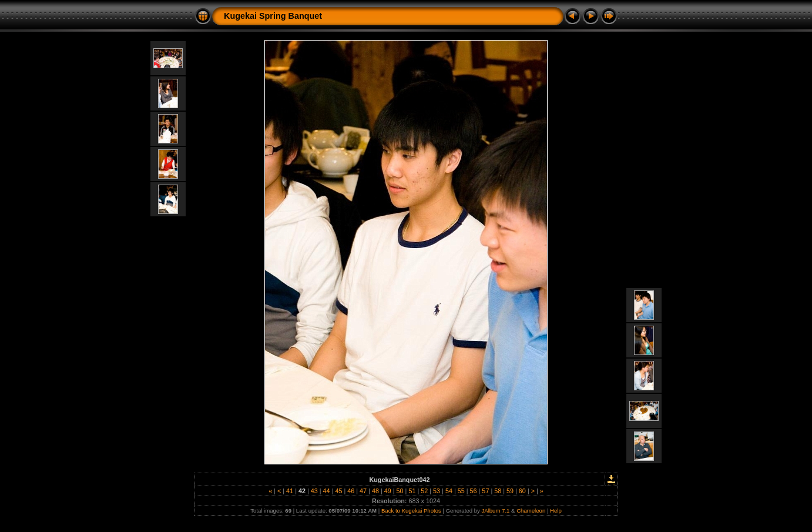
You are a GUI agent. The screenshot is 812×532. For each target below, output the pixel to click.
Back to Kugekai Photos (411, 511)
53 (437, 491)
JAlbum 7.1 (495, 511)
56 (474, 491)
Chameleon (531, 511)
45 (338, 491)
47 (363, 491)
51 (412, 491)
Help (556, 511)
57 (485, 491)
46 (351, 491)
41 (290, 491)
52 (424, 491)
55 (461, 491)
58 (498, 491)
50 (400, 491)
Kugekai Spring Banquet (273, 16)
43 (314, 491)
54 (449, 491)
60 (522, 491)
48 (375, 491)
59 (510, 491)
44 (327, 491)
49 (388, 491)
